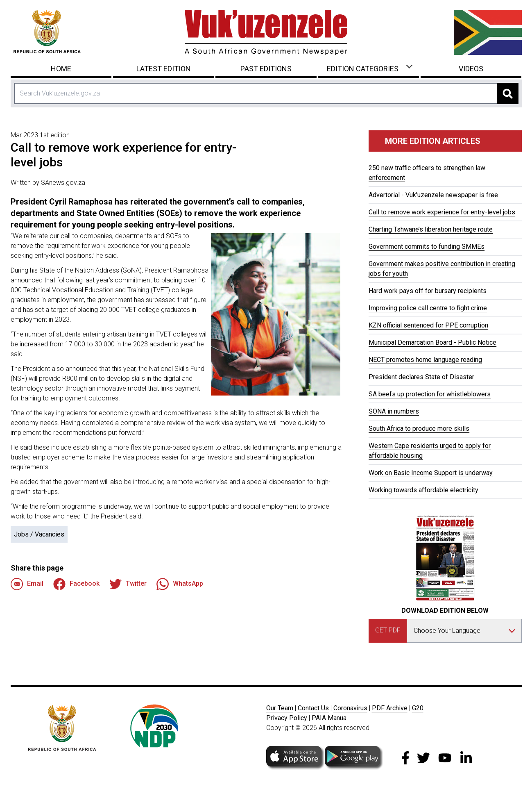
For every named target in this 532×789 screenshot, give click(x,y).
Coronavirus (350, 708)
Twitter (128, 584)
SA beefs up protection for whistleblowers (430, 394)
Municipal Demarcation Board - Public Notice (432, 342)
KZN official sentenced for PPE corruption (428, 325)
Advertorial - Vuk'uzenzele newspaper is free (433, 195)
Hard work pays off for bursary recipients (428, 291)
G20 (418, 708)
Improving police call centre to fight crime (428, 308)
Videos (471, 69)
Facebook (76, 584)
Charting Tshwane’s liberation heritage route (431, 229)
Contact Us (313, 708)
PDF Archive (390, 708)
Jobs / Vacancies (39, 534)
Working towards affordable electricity (423, 490)
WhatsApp (180, 584)
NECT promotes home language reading (425, 360)
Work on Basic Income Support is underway (431, 473)
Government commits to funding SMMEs (427, 247)
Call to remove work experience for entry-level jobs (442, 212)
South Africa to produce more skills (419, 429)
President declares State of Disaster (421, 377)
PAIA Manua (329, 718)
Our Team (280, 708)
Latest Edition (164, 69)
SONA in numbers (394, 411)
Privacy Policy (287, 718)
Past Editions (266, 69)
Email (27, 584)
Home (61, 69)
